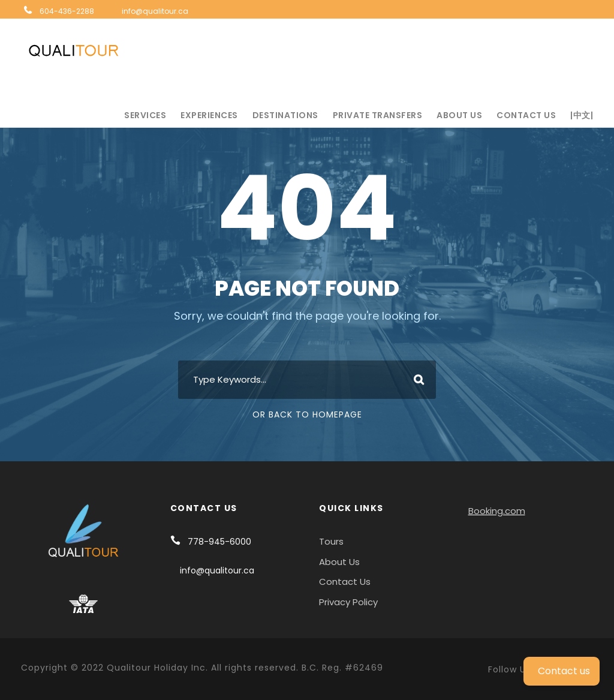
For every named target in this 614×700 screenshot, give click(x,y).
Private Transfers (378, 115)
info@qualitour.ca (155, 11)
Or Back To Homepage (307, 414)
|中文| (582, 115)
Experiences (209, 115)
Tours (331, 541)
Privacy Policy (348, 602)
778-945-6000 (219, 542)
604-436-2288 (67, 11)
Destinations (285, 115)
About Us (459, 115)
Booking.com (497, 511)
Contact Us (526, 115)
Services (145, 115)
